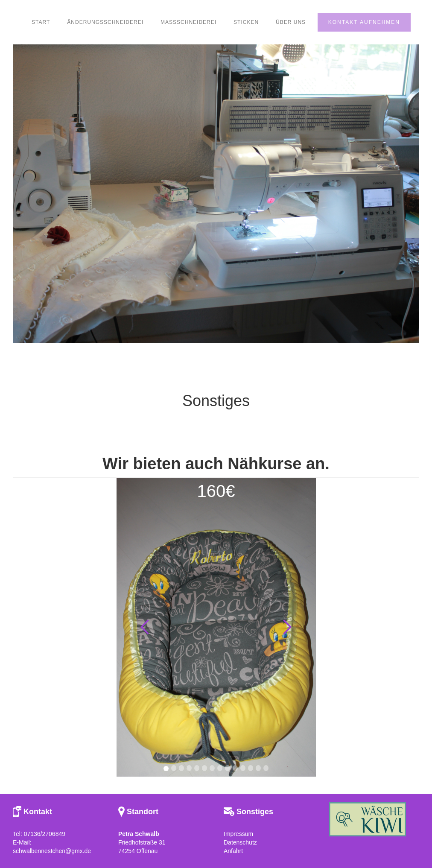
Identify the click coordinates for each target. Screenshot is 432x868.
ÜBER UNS (291, 22)
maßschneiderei (188, 22)
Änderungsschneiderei (105, 22)
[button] (145, 627)
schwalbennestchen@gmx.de (52, 851)
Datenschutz (240, 842)
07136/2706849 (45, 834)
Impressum (238, 834)
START (41, 22)
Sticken (246, 22)
